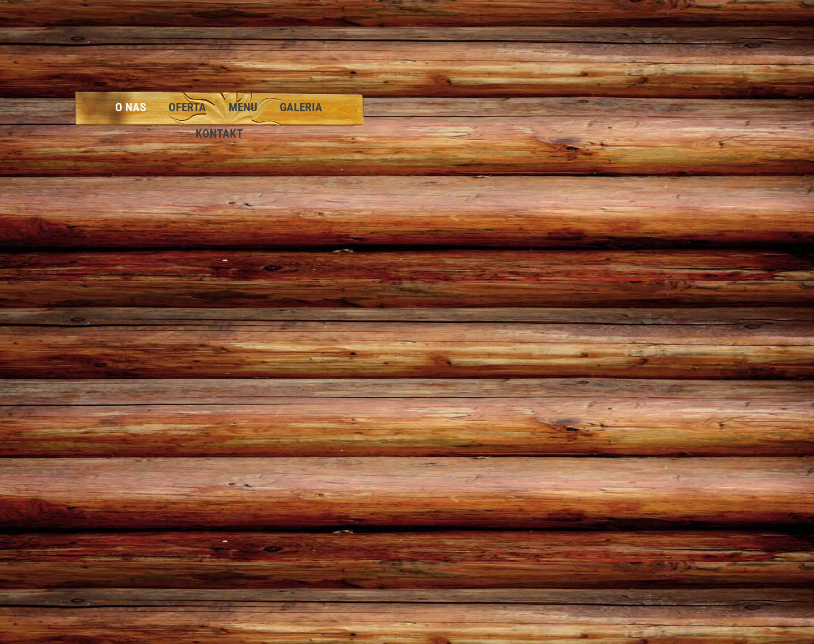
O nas (131, 107)
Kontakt (219, 134)
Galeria (301, 107)
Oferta (187, 107)
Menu (243, 107)
